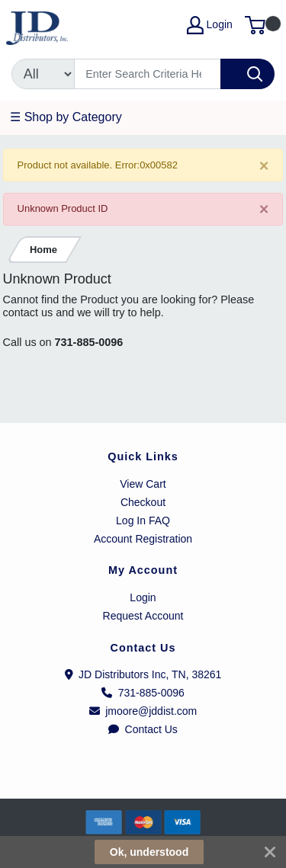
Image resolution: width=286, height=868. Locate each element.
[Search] (148, 74)
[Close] (264, 166)
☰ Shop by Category (66, 117)
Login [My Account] (210, 25)
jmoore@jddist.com (143, 711)
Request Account (143, 616)
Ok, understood (149, 852)
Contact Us (143, 729)
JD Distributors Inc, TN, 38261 (143, 674)
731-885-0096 (89, 342)
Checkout (143, 502)
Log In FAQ (143, 520)
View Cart (143, 484)
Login (143, 597)
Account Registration (143, 539)
